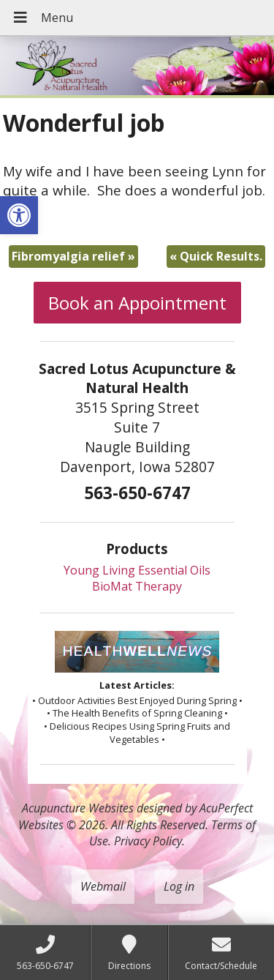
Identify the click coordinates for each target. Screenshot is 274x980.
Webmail (103, 886)
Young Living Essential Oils (137, 570)
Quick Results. (216, 256)
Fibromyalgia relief (73, 256)
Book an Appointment (137, 303)
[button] (19, 215)
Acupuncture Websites (78, 808)
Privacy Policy (148, 841)
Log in (179, 886)
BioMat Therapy (137, 586)
